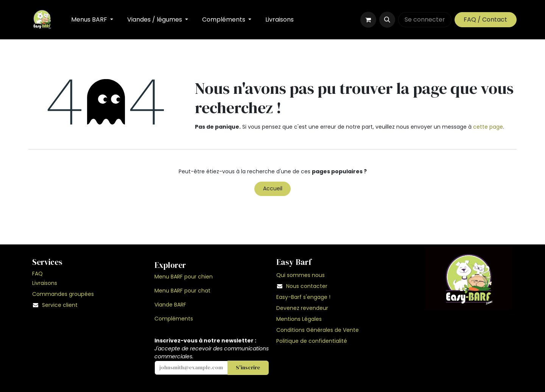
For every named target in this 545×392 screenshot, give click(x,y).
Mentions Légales (299, 319)
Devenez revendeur (302, 308)
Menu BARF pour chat (182, 291)
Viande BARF (170, 305)
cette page (488, 127)
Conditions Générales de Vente (318, 330)
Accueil (273, 188)
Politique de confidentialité (312, 341)
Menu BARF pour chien (184, 277)
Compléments (174, 319)
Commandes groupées (63, 294)
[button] (387, 20)
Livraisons (45, 283)
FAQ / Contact (485, 19)
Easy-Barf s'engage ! (304, 297)
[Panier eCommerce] (368, 20)
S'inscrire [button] (248, 367)
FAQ (37, 274)
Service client (60, 305)
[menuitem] (92, 20)
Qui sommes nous (301, 275)
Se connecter (425, 19)
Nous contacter (307, 286)
